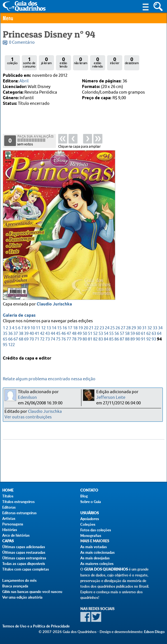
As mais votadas (94, 547)
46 (63, 334)
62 (149, 334)
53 (101, 334)
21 (91, 329)
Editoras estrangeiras (19, 513)
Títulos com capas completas (26, 569)
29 (134, 329)
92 (149, 340)
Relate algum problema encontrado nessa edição (49, 379)
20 (86, 329)
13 (49, 329)
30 (139, 329)
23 (102, 329)
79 (79, 340)
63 (154, 334)
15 (59, 329)
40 (32, 334)
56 (117, 334)
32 (150, 329)
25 (112, 329)
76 (63, 340)
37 (16, 334)
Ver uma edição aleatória (22, 597)
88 (127, 340)
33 (155, 329)
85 (111, 340)
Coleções (88, 524)
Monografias (91, 536)
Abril (24, 81)
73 (48, 340)
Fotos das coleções (96, 530)
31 (144, 329)
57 (122, 334)
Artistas (9, 518)
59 (133, 334)
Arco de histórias (16, 535)
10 (33, 329)
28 (128, 329)
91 (143, 340)
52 (95, 334)
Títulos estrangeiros (18, 502)
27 (123, 329)
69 (26, 340)
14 (54, 329)
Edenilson (27, 398)
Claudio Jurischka (54, 305)
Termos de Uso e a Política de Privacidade (36, 626)
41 (37, 334)
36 (10, 334)
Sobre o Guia (91, 502)
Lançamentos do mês (19, 580)
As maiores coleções (97, 564)
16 (65, 329)
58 (127, 334)
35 (5, 334)
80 (85, 340)
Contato (89, 490)
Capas (8, 541)
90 (138, 340)
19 (81, 329)
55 (111, 334)
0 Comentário (22, 42)
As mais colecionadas (97, 552)
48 (74, 334)
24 (107, 329)
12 (43, 329)
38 (21, 334)
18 (75, 329)
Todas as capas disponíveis (24, 564)
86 (117, 340)
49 (79, 334)
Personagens (13, 524)
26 (118, 329)
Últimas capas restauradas (24, 552)
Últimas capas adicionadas (24, 547)
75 (58, 340)
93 (154, 340)
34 (160, 329)
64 (159, 334)
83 (101, 340)
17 (70, 329)
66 (10, 340)
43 (48, 334)
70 (32, 340)
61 (143, 334)
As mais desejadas (95, 558)
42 (42, 334)
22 (97, 329)
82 (95, 340)
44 (53, 334)
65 (5, 340)
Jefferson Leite (111, 398)
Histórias (10, 530)
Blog (84, 496)
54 (106, 334)
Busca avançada (15, 586)
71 (37, 340)
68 (21, 340)
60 (138, 334)
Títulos (8, 496)
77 (69, 340)
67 (16, 340)
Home (8, 490)
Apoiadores (90, 519)
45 (58, 334)
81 (90, 340)
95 (5, 345)
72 (42, 340)
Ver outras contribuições (28, 417)
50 (85, 334)
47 (69, 334)
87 (122, 340)
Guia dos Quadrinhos (106, 569)
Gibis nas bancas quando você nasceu (32, 592)
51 (90, 334)
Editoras (9, 507)
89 (133, 340)
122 (11, 345)
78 (74, 340)
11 (38, 329)
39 (26, 334)
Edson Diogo (154, 632)
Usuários (90, 513)
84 (106, 340)
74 (53, 340)
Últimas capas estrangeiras (24, 558)
